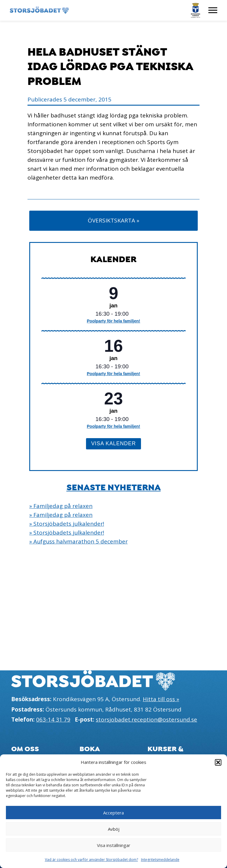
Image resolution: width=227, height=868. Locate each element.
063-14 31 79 (53, 719)
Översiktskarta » (113, 220)
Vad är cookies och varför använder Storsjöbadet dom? (91, 860)
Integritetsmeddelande (160, 860)
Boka (90, 749)
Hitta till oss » (161, 699)
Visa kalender (113, 443)
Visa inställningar (114, 845)
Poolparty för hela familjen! (113, 321)
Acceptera (113, 813)
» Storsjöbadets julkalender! (67, 524)
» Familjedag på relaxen (61, 506)
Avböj (114, 829)
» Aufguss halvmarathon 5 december (78, 541)
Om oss (25, 749)
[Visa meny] (213, 10)
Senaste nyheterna (114, 488)
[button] (218, 762)
